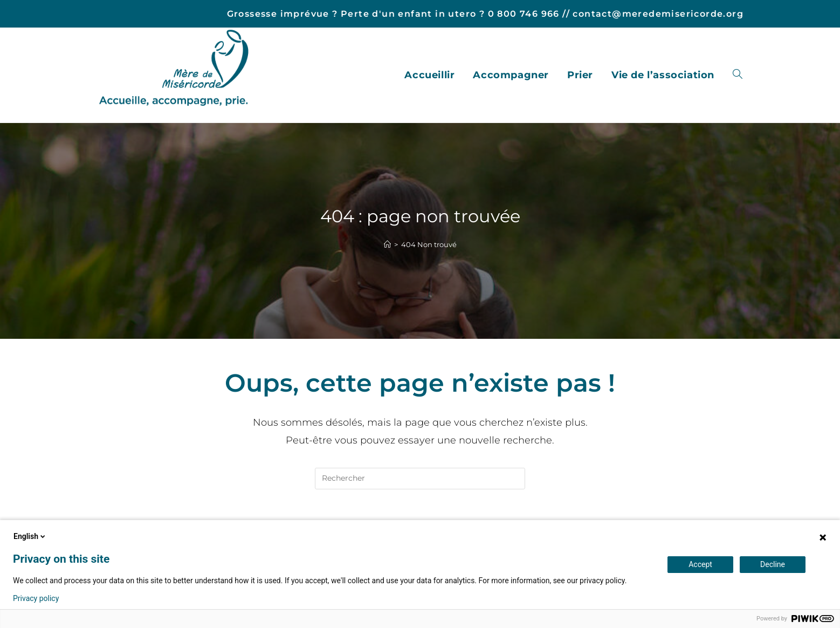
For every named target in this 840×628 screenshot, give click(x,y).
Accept (700, 564)
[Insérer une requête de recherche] (420, 479)
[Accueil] (387, 244)
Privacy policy (36, 598)
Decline (773, 564)
